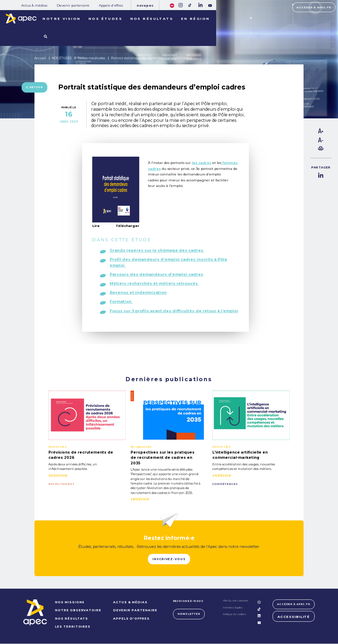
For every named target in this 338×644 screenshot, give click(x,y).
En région (195, 19)
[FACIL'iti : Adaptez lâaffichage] (172, 5)
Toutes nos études (91, 58)
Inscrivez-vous (169, 559)
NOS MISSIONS (69, 603)
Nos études (105, 19)
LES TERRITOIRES (72, 627)
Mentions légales (232, 608)
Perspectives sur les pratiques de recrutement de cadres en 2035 (163, 458)
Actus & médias (34, 5)
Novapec (145, 6)
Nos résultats (152, 19)
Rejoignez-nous (188, 601)
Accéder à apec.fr (314, 7)
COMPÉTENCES (225, 484)
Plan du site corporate (235, 601)
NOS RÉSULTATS (71, 619)
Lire (96, 226)
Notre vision (61, 19)
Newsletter (188, 614)
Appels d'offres (111, 5)
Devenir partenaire (73, 5)
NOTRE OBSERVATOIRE (77, 611)
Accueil (40, 58)
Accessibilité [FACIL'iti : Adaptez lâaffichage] (293, 618)
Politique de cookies (234, 615)
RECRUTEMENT (61, 484)
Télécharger (127, 226)
